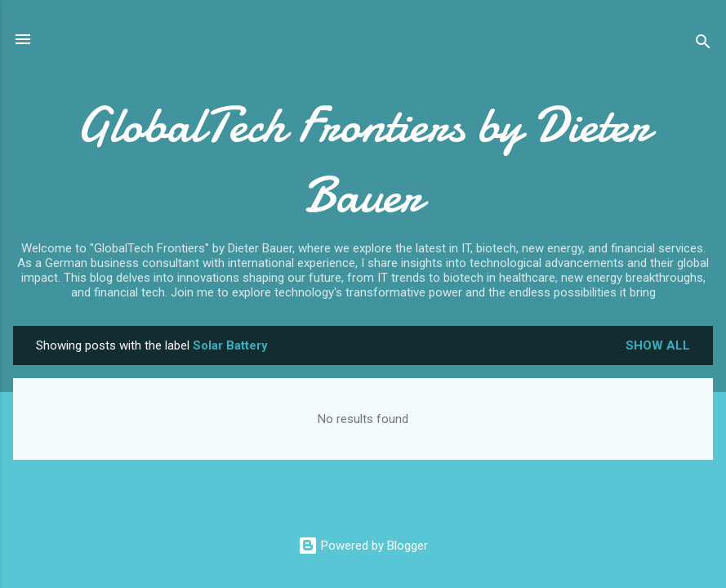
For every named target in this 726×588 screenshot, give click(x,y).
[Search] (703, 45)
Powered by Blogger (363, 546)
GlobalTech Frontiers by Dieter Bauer (363, 160)
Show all (658, 345)
